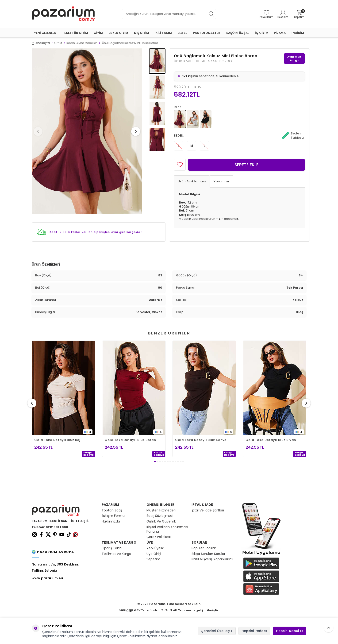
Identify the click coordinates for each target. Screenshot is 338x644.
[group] (87, 131)
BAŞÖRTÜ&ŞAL (238, 33)
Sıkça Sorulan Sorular (208, 554)
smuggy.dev (130, 610)
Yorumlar (222, 181)
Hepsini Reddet (254, 631)
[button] (40, 131)
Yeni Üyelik (155, 548)
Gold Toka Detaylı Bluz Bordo (130, 440)
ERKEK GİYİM (118, 33)
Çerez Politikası (159, 537)
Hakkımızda (111, 521)
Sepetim (153, 559)
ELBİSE (182, 33)
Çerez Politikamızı (131, 636)
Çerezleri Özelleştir (217, 631)
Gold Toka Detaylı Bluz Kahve (201, 440)
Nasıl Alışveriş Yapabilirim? (212, 559)
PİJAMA (280, 33)
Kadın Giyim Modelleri (82, 43)
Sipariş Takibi (112, 548)
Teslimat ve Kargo (116, 554)
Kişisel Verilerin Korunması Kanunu (167, 529)
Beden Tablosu (293, 136)
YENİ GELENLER (45, 33)
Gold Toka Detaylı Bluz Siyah (271, 440)
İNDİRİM (298, 33)
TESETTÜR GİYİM (75, 33)
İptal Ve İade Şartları (208, 510)
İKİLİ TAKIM (163, 33)
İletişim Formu (113, 516)
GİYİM (98, 33)
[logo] (63, 14)
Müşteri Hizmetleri (161, 510)
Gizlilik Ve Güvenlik (161, 521)
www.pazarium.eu (47, 578)
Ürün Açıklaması (192, 181)
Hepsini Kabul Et (290, 631)
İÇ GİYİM (262, 33)
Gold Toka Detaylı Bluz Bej (57, 440)
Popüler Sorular (204, 548)
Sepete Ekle (246, 165)
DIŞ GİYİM (142, 33)
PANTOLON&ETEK (207, 33)
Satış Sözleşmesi (160, 516)
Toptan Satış (112, 510)
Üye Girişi (154, 554)
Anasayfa (41, 43)
